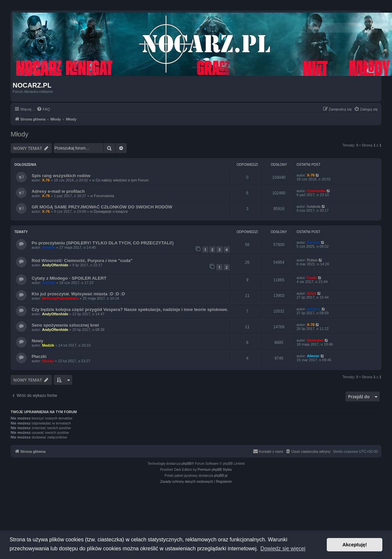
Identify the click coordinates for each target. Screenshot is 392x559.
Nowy (37, 341)
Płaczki (39, 356)
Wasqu (48, 361)
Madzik (48, 345)
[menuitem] (43, 109)
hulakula (314, 206)
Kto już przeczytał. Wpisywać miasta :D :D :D (78, 294)
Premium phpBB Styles (215, 470)
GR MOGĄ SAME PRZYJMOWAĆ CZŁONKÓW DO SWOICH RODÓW (102, 207)
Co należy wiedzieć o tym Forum (122, 180)
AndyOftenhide (55, 265)
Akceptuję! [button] (355, 545)
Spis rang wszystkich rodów (61, 176)
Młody (19, 134)
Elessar (313, 242)
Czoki (312, 278)
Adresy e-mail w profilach (58, 191)
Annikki (49, 247)
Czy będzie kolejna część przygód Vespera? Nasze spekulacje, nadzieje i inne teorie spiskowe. (130, 309)
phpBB (187, 464)
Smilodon (315, 340)
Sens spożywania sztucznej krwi (65, 325)
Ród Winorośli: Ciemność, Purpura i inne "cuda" (82, 261)
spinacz (313, 309)
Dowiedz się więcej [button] (283, 549)
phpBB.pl (221, 476)
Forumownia (104, 196)
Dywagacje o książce (111, 211)
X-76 (46, 180)
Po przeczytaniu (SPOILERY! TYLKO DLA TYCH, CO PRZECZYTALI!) (103, 243)
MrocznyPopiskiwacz (60, 298)
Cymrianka (316, 191)
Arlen (311, 293)
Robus (312, 260)
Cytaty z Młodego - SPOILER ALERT (69, 278)
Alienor (313, 356)
